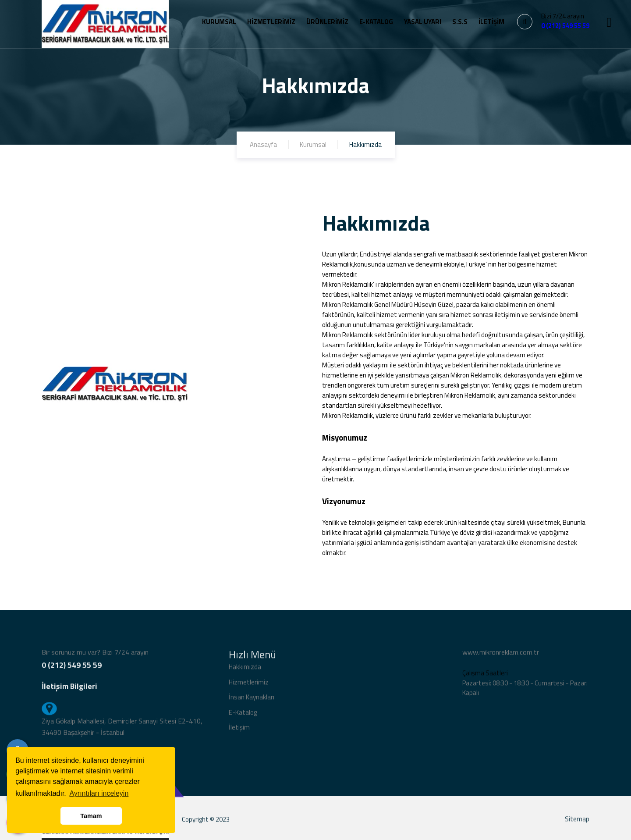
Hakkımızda (245, 671)
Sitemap (577, 823)
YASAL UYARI (423, 22)
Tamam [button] (91, 816)
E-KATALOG (376, 22)
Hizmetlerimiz (249, 686)
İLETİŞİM (491, 22)
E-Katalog (243, 716)
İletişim (239, 731)
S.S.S (460, 22)
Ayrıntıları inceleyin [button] (99, 793)
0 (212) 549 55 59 (565, 26)
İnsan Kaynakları (252, 701)
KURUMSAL (219, 22)
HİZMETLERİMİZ (271, 22)
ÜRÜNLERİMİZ (327, 22)
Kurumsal (313, 144)
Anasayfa (263, 144)
